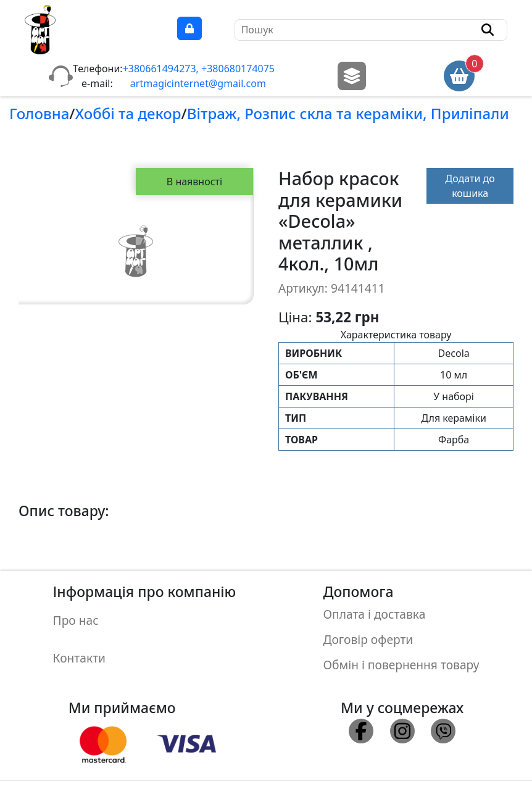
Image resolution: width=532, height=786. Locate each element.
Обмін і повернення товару (401, 651)
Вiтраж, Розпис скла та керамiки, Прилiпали (348, 113)
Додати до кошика (470, 186)
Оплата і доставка (374, 612)
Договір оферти (368, 631)
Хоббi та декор (128, 113)
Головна (39, 113)
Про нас (76, 617)
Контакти (79, 646)
